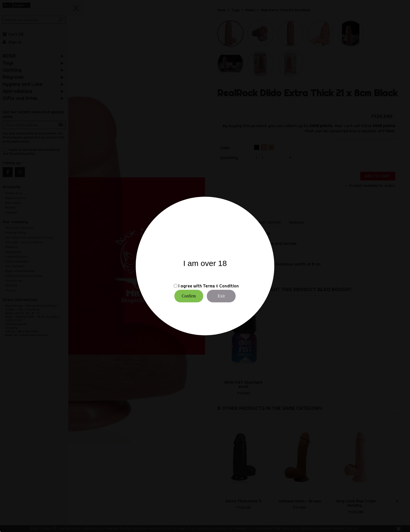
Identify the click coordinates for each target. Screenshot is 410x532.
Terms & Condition (221, 286)
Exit (221, 296)
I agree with (190, 286)
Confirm (189, 296)
